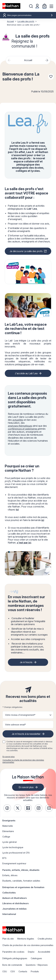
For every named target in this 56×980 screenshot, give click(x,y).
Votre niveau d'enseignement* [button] (20, 715)
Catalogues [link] (36, 958)
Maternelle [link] (8, 826)
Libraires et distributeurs (16, 903)
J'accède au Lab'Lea (26, 373)
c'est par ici (24, 543)
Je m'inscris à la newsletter (26, 734)
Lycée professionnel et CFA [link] (16, 853)
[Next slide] (47, 60)
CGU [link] (5, 971)
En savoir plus (9, 757)
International (9, 914)
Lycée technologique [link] (13, 847)
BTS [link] (4, 858)
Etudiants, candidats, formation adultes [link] (21, 881)
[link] (7, 808)
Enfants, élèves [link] (10, 875)
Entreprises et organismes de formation (23, 887)
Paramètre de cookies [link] (13, 952)
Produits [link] (35, 971)
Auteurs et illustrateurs (15, 898)
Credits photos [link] (45, 939)
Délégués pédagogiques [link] (15, 958)
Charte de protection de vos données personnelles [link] (28, 945)
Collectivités (9, 893)
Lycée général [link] (9, 842)
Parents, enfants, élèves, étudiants (21, 870)
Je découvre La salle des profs (26, 251)
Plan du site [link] (8, 939)
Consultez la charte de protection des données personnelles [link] (23, 761)
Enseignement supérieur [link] (14, 863)
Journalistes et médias (14, 909)
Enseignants (9, 821)
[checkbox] (4, 742)
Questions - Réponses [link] (37, 965)
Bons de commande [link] (12, 965)
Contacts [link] (23, 971)
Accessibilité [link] (44, 952)
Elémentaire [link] (8, 831)
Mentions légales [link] (26, 939)
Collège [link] (6, 837)
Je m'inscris (26, 662)
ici (17, 510)
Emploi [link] (31, 952)
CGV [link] (13, 971)
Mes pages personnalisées (30, 15)
